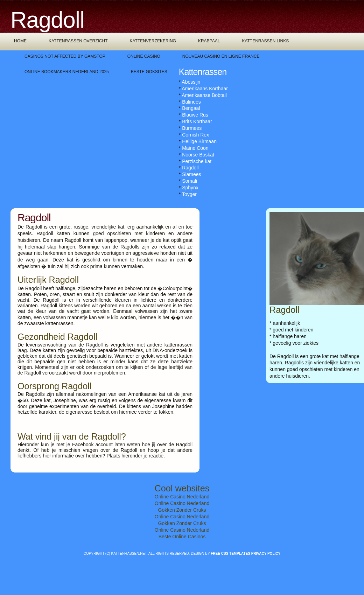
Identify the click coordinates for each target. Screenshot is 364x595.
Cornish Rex (195, 135)
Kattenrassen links (265, 41)
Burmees (192, 128)
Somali (190, 181)
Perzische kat (197, 161)
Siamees (191, 174)
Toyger (189, 194)
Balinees (191, 102)
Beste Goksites (149, 72)
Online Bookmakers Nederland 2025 (67, 72)
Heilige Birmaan (199, 141)
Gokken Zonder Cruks (182, 510)
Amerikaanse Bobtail (204, 95)
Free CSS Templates (230, 554)
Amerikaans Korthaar (205, 89)
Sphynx (190, 188)
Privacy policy (266, 554)
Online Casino (144, 56)
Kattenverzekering (153, 41)
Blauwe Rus (195, 115)
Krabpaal (209, 41)
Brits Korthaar (197, 121)
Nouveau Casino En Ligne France (221, 56)
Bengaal (191, 108)
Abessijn (191, 82)
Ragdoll (190, 168)
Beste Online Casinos (182, 537)
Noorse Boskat (198, 155)
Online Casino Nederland (182, 497)
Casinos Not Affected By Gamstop (65, 56)
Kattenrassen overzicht (78, 41)
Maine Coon (195, 148)
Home (20, 41)
